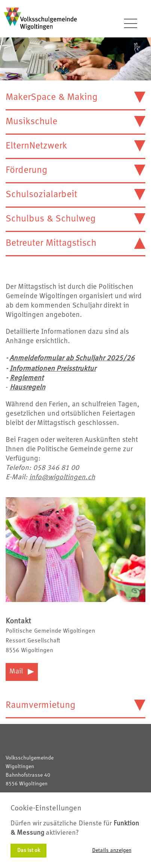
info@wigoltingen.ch (62, 478)
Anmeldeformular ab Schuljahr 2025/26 (72, 359)
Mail (22, 672)
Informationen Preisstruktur (53, 369)
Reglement (27, 378)
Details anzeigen (112, 850)
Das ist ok (29, 850)
